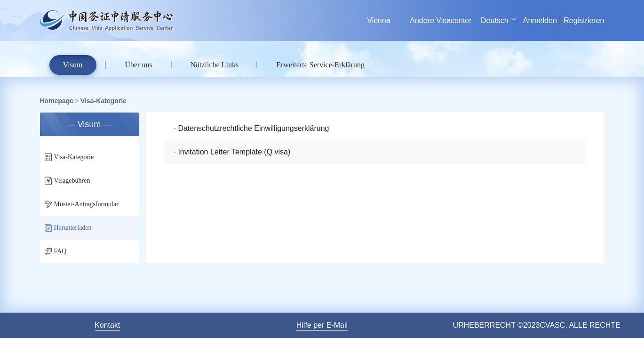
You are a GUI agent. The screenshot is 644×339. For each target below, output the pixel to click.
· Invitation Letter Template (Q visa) (232, 152)
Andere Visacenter (441, 20)
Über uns (138, 65)
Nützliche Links (215, 65)
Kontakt (107, 325)
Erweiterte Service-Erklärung (320, 65)
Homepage (57, 101)
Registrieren (584, 20)
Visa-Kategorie (103, 101)
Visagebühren (68, 181)
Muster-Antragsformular (82, 204)
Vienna (379, 20)
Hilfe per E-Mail (322, 325)
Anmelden (540, 20)
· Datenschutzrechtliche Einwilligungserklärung (252, 128)
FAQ (56, 251)
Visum (73, 65)
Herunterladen (68, 228)
